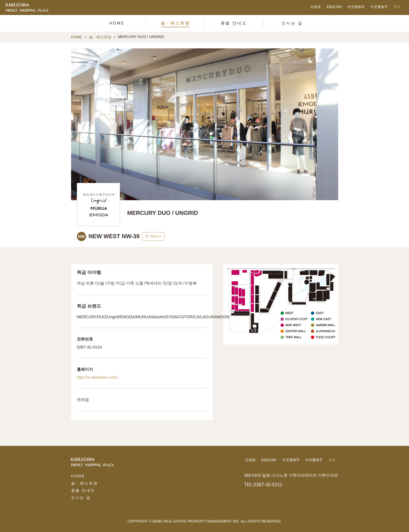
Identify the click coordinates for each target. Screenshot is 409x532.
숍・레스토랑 (100, 37)
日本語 (315, 7)
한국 (397, 7)
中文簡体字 (356, 7)
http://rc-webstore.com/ (97, 377)
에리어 (153, 236)
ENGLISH (334, 7)
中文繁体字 (379, 7)
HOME (77, 37)
